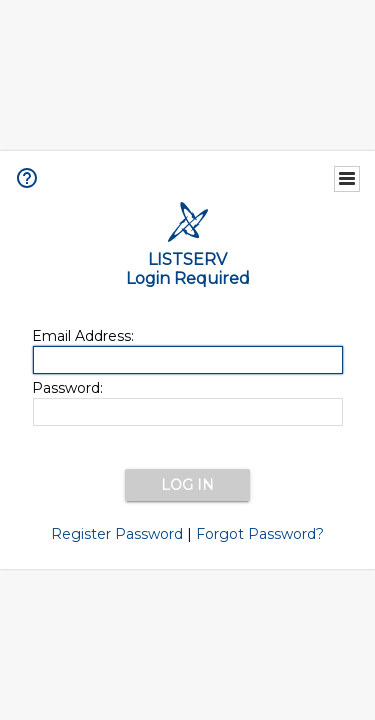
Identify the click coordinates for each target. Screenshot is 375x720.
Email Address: (83, 336)
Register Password (117, 534)
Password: (67, 388)
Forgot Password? (260, 534)
